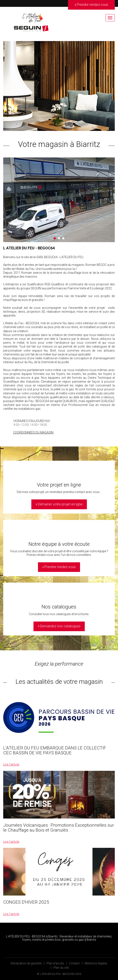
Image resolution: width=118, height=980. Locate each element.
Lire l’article (11, 764)
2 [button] (59, 238)
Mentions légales (96, 963)
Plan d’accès (55, 963)
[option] (59, 86)
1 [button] (55, 238)
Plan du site (61, 968)
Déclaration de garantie (26, 963)
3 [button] (63, 238)
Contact (74, 963)
